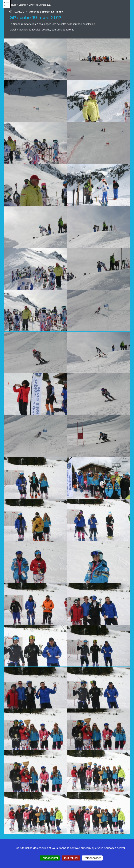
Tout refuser (71, 858)
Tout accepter (50, 858)
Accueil (13, 5)
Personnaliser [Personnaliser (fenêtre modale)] (92, 858)
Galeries (22, 5)
